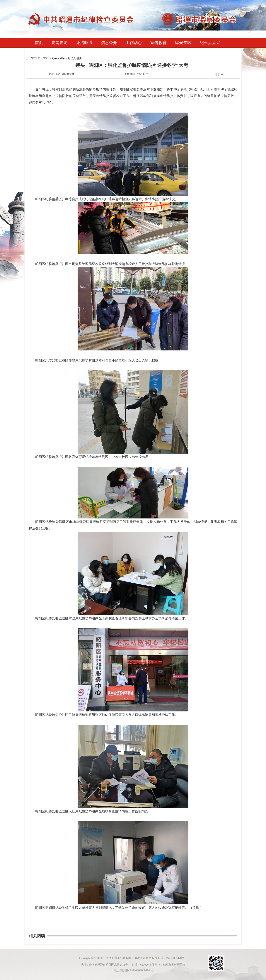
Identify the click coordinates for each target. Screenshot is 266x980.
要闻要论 (59, 43)
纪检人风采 (210, 43)
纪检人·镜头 (75, 58)
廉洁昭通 (84, 43)
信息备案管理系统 (174, 965)
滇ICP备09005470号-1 (174, 958)
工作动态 (134, 43)
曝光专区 (183, 43)
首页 (39, 43)
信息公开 (109, 43)
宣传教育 (158, 43)
